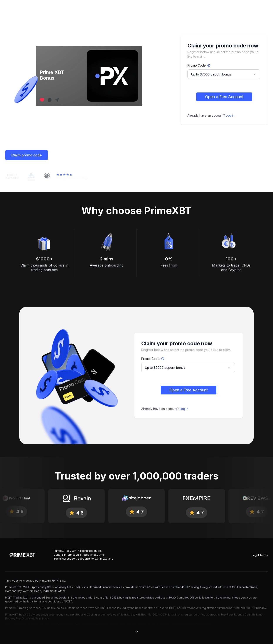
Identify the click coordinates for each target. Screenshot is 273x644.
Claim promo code (27, 155)
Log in (230, 115)
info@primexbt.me (92, 555)
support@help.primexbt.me (96, 559)
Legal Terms (260, 555)
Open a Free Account (224, 97)
